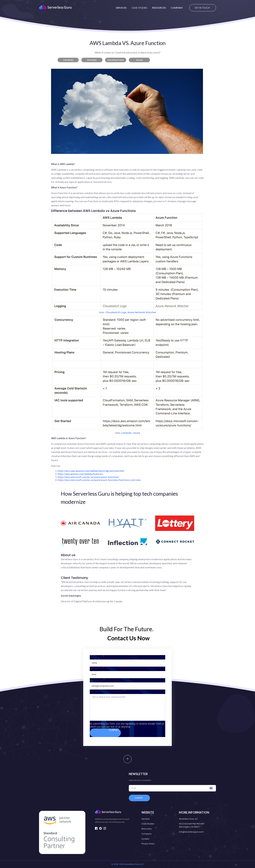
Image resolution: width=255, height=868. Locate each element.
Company (147, 834)
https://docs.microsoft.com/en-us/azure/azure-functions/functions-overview (99, 480)
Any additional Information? (107, 691)
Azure (137, 433)
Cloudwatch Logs (116, 312)
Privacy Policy (148, 844)
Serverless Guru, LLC (188, 819)
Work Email (97, 680)
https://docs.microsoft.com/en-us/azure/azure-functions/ (88, 477)
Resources (147, 829)
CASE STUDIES (139, 8)
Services (146, 819)
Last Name (97, 668)
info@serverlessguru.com (191, 832)
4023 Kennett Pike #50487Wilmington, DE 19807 (192, 825)
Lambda (127, 433)
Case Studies (148, 824)
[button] (119, 8)
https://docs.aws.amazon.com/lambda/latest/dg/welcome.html (91, 471)
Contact (145, 839)
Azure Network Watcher (142, 312)
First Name (97, 657)
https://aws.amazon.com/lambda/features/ (80, 474)
